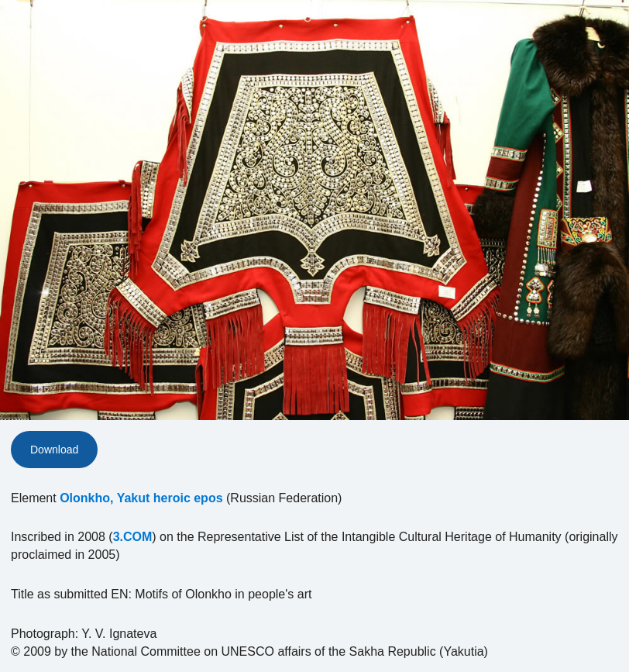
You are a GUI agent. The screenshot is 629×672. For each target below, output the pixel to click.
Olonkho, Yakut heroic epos (141, 498)
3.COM (133, 537)
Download (54, 450)
